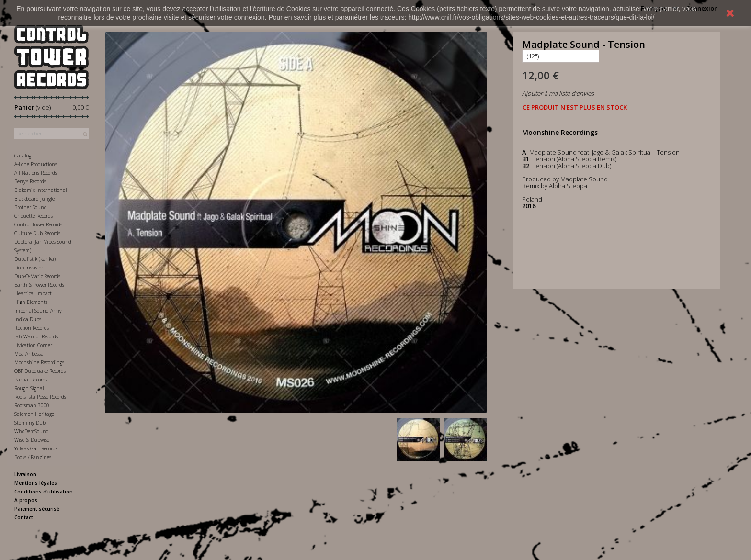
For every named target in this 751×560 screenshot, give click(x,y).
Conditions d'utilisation (44, 492)
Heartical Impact (33, 293)
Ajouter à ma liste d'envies (558, 93)
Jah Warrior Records (36, 336)
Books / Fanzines (33, 457)
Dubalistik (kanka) (35, 259)
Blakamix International (41, 190)
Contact (24, 517)
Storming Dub (30, 423)
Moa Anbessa (29, 354)
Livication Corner (33, 345)
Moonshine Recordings (39, 362)
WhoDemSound (32, 431)
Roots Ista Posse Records (40, 397)
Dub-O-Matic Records (37, 276)
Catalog (23, 156)
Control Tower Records (38, 224)
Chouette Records (34, 216)
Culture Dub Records (37, 233)
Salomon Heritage (34, 414)
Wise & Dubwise (32, 440)
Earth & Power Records (39, 285)
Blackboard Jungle (34, 199)
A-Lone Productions (36, 164)
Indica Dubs (28, 319)
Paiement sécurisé (37, 509)
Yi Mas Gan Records (36, 448)
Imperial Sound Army (38, 311)
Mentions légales (36, 483)
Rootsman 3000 (32, 405)
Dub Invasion (29, 268)
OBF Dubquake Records (40, 371)
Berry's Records (30, 181)
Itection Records (32, 328)
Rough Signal (29, 388)
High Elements (31, 302)
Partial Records (31, 380)
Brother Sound (31, 207)
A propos (26, 500)
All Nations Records (36, 173)
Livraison (25, 474)
